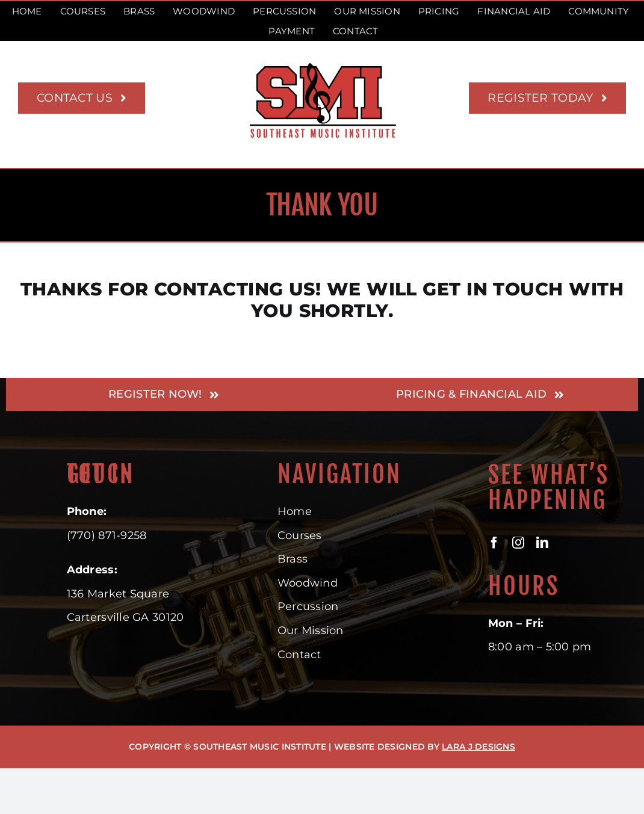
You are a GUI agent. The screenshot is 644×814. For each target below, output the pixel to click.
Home (295, 511)
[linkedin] (542, 543)
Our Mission (311, 631)
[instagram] (518, 543)
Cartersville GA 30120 (125, 617)
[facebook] (494, 543)
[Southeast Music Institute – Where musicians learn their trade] (322, 64)
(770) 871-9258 (107, 535)
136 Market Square (118, 594)
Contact (299, 655)
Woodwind (308, 583)
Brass (293, 559)
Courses (300, 535)
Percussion (308, 606)
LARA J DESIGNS (478, 747)
